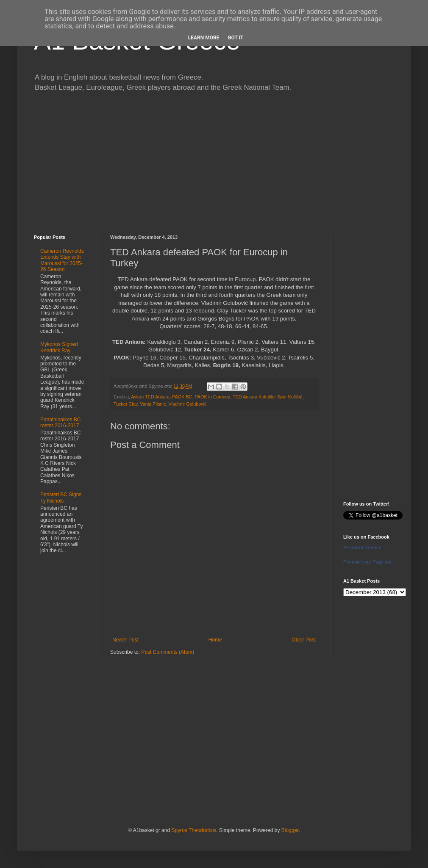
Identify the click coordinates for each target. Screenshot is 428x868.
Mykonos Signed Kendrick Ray (59, 347)
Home (215, 640)
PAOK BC (182, 397)
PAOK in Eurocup (212, 397)
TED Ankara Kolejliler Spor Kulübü (267, 397)
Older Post (304, 640)
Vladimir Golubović (187, 404)
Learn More (204, 38)
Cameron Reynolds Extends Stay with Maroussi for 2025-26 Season (62, 260)
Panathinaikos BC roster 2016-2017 (60, 423)
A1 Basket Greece (362, 547)
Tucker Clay (125, 404)
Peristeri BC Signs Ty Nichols (61, 498)
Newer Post (125, 640)
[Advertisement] (214, 163)
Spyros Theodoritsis (194, 830)
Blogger (290, 830)
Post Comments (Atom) (168, 652)
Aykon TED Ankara (150, 397)
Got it (235, 38)
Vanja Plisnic (153, 404)
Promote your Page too (367, 562)
